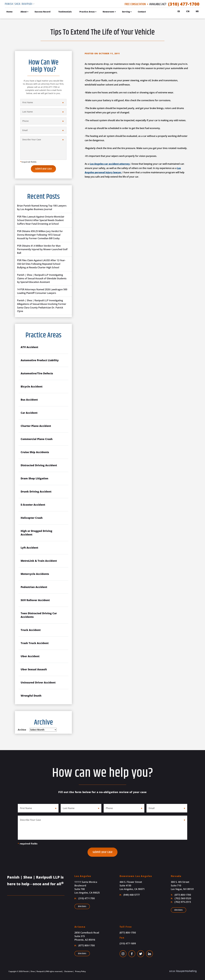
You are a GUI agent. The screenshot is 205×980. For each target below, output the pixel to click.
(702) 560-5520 (181, 898)
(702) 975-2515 (181, 902)
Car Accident (29, 413)
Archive (22, 730)
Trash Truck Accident (35, 643)
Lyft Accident (29, 548)
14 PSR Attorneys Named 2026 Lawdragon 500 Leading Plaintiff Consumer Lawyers (42, 291)
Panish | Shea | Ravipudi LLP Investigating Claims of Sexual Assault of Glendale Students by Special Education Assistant (42, 278)
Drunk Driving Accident (36, 491)
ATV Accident (29, 347)
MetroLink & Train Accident (39, 561)
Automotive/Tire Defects (37, 373)
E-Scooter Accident (33, 505)
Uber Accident (30, 656)
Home (9, 12)
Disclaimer (68, 971)
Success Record (42, 12)
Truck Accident (31, 630)
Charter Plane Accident (36, 426)
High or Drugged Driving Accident (36, 533)
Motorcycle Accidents (35, 574)
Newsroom (108, 12)
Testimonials (65, 12)
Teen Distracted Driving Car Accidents (39, 615)
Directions (82, 906)
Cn (188, 11)
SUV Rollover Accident (35, 600)
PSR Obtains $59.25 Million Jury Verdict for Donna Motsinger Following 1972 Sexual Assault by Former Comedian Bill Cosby (40, 235)
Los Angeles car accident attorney (110, 164)
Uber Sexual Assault (34, 669)
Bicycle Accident (32, 386)
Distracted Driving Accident (39, 465)
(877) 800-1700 (181, 895)
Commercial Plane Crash (37, 439)
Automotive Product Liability (40, 360)
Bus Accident (29, 400)
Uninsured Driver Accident (38, 682)
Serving (126, 12)
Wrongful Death (31, 696)
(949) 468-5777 (130, 895)
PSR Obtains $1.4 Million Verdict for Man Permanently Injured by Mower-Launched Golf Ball (42, 249)
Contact (142, 12)
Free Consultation (135, 4)
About (24, 12)
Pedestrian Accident (34, 587)
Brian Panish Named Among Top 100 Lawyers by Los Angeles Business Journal (42, 207)
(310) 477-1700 (184, 4)
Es (179, 11)
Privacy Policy (80, 971)
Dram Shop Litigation (34, 478)
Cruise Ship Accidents (35, 452)
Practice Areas (87, 12)
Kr (197, 11)
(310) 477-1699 (128, 943)
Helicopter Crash (32, 518)
